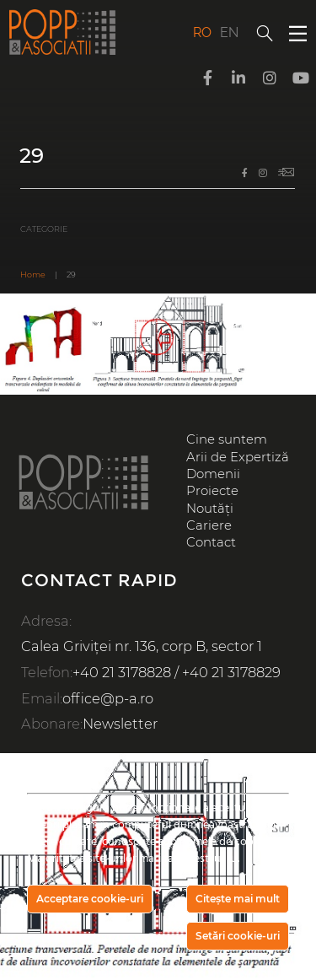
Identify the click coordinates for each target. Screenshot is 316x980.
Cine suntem (227, 439)
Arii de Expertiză (238, 457)
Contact (211, 542)
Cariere (209, 525)
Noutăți (210, 509)
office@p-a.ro (108, 698)
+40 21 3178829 (231, 672)
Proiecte (212, 491)
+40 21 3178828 (122, 672)
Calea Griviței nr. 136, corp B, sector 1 (142, 646)
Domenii (213, 474)
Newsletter (120, 724)
